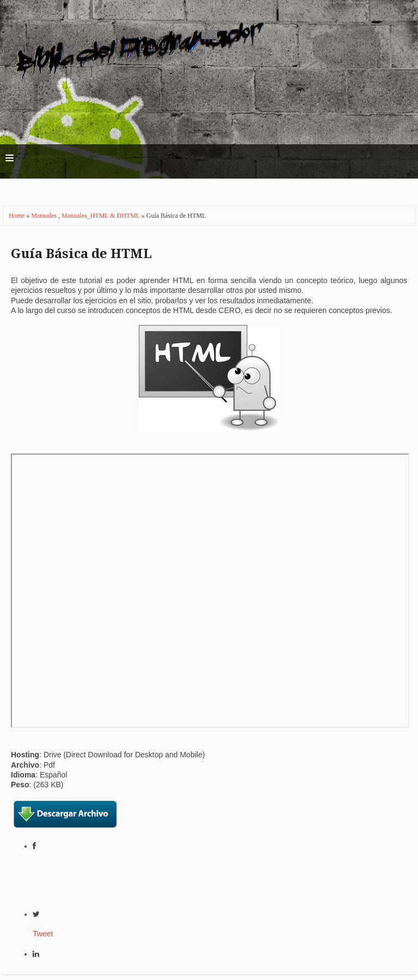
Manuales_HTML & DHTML (102, 216)
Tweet (43, 934)
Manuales (45, 216)
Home (17, 216)
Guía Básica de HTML (81, 254)
